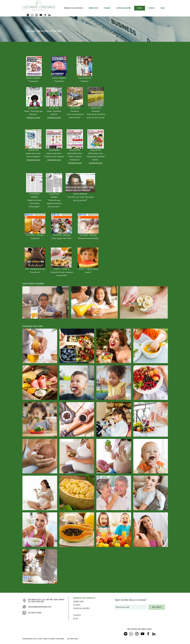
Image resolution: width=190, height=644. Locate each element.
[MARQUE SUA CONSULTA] (73, 8)
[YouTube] (41, 15)
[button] (124, 8)
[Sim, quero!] (157, 607)
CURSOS (77, 615)
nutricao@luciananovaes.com (40, 607)
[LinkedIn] (49, 15)
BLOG (76, 619)
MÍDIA (76, 612)
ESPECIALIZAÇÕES (81, 608)
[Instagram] (37, 15)
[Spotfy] (28, 15)
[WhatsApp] (32, 15)
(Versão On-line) (33, 160)
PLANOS (77, 605)
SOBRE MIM (78, 602)
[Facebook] (45, 15)
